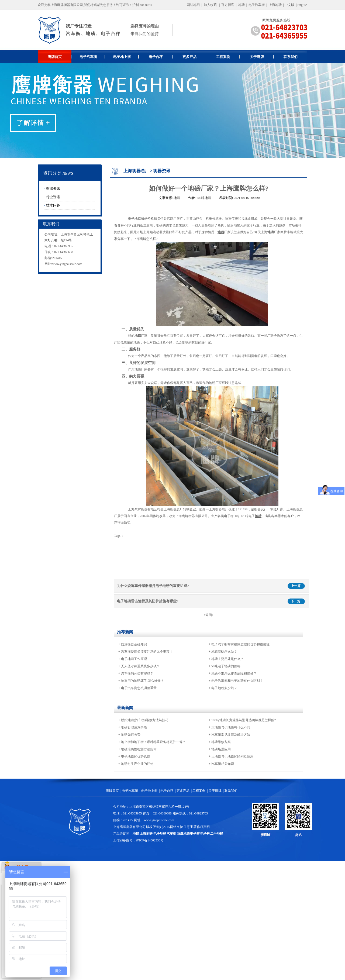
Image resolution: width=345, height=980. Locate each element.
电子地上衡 (126, 57)
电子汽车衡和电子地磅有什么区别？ (237, 681)
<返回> (209, 615)
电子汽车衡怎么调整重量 (139, 688)
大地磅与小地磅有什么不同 (231, 727)
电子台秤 (161, 57)
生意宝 (188, 827)
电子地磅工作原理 (134, 659)
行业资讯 (53, 197)
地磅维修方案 (221, 742)
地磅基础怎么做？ (224, 652)
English (302, 5)
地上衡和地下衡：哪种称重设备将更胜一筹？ (153, 742)
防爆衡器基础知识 (134, 644)
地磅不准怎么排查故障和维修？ (234, 673)
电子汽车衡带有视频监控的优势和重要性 (240, 644)
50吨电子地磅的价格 (226, 666)
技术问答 (53, 205)
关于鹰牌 (262, 57)
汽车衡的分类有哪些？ (137, 673)
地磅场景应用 (221, 749)
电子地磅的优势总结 (136, 757)
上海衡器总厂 (136, 171)
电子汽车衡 (257, 5)
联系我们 (291, 57)
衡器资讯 (53, 189)
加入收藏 (210, 5)
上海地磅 (275, 5)
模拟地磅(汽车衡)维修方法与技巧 (145, 720)
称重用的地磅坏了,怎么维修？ (142, 681)
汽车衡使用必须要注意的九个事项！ (147, 652)
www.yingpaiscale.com (67, 264)
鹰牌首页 (60, 57)
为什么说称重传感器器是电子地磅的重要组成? (153, 586)
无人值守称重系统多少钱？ (140, 666)
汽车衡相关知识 (223, 764)
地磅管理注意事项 (134, 727)
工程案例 (228, 57)
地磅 (241, 5)
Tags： (119, 536)
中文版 (289, 5)
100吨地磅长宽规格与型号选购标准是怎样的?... (245, 720)
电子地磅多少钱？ (224, 688)
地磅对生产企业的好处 (137, 764)
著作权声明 (202, 827)
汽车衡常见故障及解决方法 (231, 735)
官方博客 (228, 5)
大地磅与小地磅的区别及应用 (232, 757)
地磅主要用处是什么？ (227, 659)
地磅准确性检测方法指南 (139, 749)
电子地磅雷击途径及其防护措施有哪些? (148, 601)
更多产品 (194, 57)
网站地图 (193, 5)
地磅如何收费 (131, 735)
